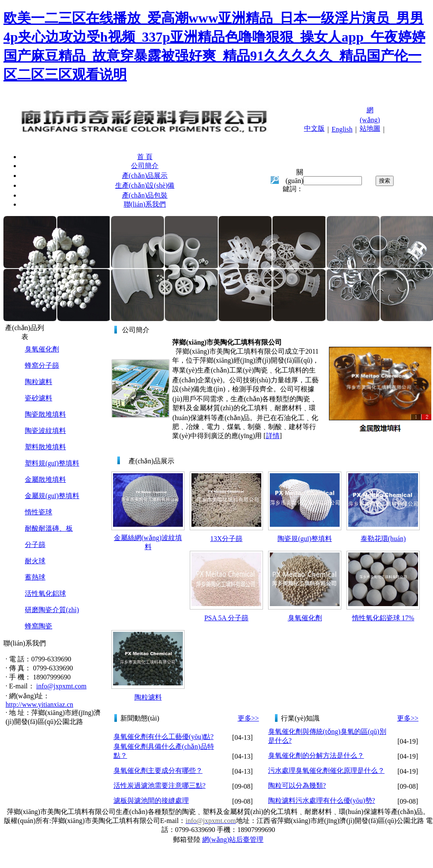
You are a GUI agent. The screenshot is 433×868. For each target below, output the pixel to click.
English (342, 129)
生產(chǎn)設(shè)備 (145, 185)
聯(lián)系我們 (145, 204)
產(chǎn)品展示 (145, 176)
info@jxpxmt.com (61, 686)
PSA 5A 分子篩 (226, 618)
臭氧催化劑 (42, 349)
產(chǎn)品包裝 (145, 195)
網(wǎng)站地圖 (370, 119)
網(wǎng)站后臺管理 (233, 839)
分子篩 (35, 545)
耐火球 (35, 561)
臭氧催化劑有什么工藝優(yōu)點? (164, 737)
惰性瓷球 (39, 512)
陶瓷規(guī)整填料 (305, 539)
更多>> (248, 718)
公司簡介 (145, 166)
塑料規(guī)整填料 (52, 463)
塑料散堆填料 (45, 447)
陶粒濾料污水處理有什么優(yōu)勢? (322, 800)
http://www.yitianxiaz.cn (39, 704)
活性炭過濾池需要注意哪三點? (160, 785)
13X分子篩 (227, 539)
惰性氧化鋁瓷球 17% (383, 618)
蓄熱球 (35, 577)
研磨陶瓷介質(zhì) (52, 610)
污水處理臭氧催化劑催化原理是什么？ (326, 770)
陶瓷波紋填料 (45, 431)
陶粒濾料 (39, 382)
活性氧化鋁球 (45, 593)
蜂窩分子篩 (42, 365)
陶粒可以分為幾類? (297, 785)
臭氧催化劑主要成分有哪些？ (158, 770)
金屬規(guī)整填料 (52, 496)
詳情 (273, 436)
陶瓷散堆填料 (45, 414)
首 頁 (145, 157)
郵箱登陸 (187, 839)
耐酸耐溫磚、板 (49, 528)
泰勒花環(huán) (383, 539)
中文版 (314, 128)
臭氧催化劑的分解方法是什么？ (316, 755)
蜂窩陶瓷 (39, 626)
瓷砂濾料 (39, 398)
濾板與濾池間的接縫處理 (151, 800)
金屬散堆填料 (45, 479)
